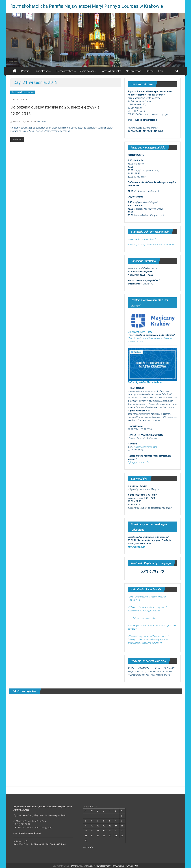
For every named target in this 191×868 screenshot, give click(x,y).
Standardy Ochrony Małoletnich (142, 239)
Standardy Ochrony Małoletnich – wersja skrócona (151, 245)
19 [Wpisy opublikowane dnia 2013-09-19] (104, 831)
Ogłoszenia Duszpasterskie (23, 92)
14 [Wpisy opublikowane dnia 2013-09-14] (116, 826)
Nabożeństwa (134, 71)
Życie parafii (87, 71)
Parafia (25, 71)
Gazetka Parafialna (111, 71)
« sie (85, 847)
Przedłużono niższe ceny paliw (142, 618)
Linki (161, 71)
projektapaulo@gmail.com (145, 447)
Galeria (150, 71)
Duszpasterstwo (64, 71)
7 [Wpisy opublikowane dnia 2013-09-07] (115, 821)
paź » (91, 847)
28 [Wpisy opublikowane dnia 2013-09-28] (116, 836)
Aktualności (42, 71)
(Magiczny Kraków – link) (140, 332)
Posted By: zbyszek (21, 122)
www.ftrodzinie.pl (136, 547)
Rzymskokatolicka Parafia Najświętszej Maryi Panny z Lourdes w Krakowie (87, 6)
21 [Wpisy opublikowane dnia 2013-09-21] (116, 831)
